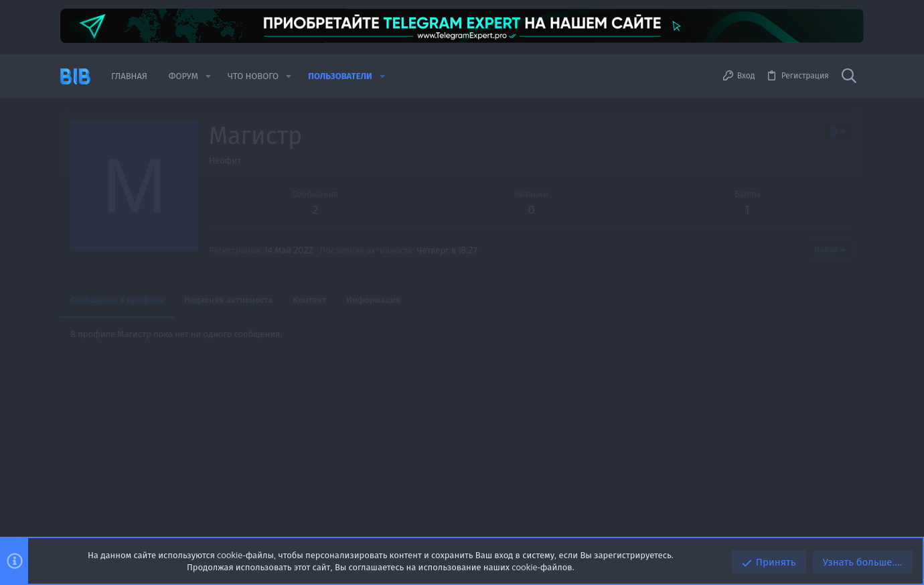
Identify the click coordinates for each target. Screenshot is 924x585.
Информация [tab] (373, 300)
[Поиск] (849, 76)
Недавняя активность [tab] (229, 300)
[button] (208, 76)
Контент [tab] (310, 300)
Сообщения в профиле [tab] (117, 300)
